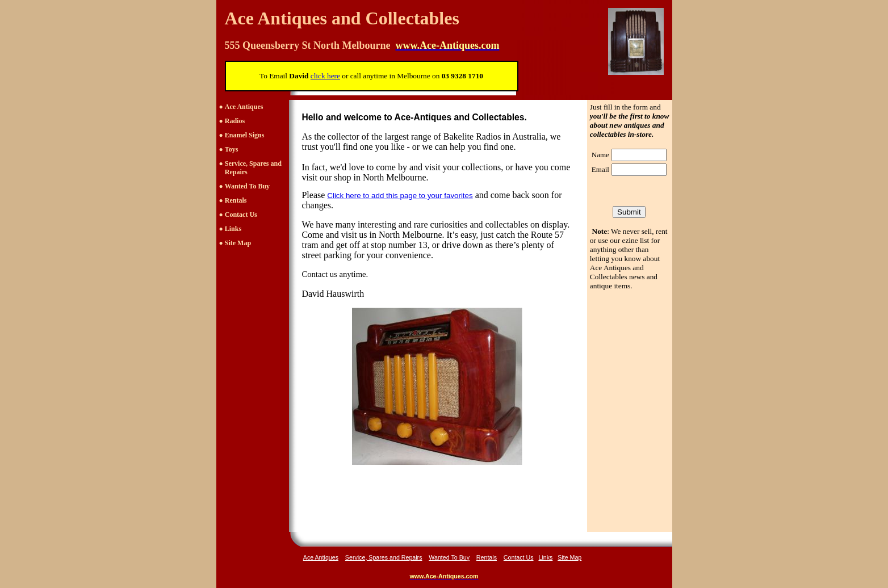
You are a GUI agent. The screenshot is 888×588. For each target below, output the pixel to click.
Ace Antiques (244, 107)
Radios (235, 121)
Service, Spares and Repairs (384, 557)
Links (233, 229)
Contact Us (241, 215)
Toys (232, 149)
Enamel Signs (245, 135)
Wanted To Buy (247, 186)
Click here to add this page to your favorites (400, 196)
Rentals (236, 200)
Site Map (238, 243)
